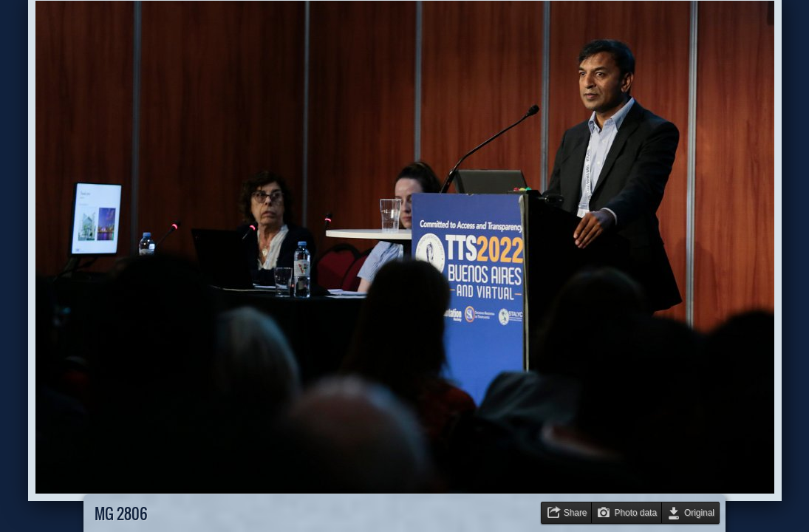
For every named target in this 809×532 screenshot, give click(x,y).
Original (699, 513)
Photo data (635, 513)
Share (576, 513)
